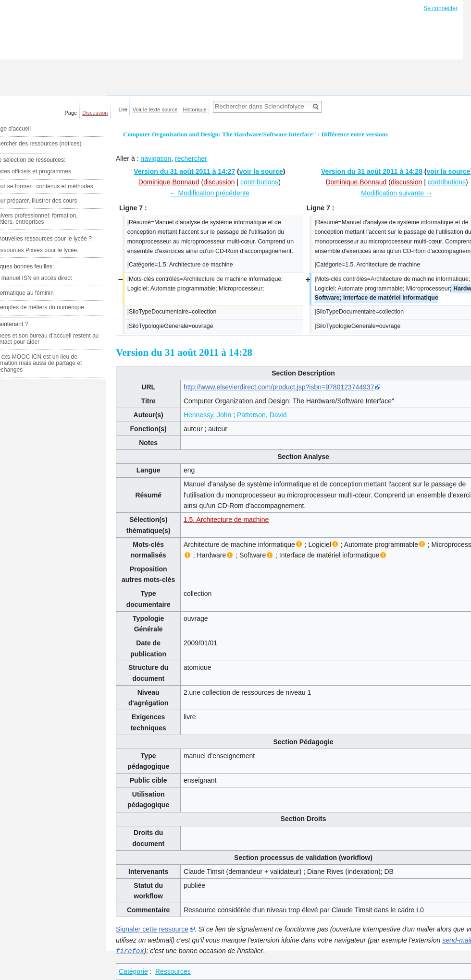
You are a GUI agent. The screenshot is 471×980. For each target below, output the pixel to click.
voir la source (261, 171)
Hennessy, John (207, 415)
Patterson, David (262, 415)
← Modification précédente (210, 193)
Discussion (95, 113)
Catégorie (133, 971)
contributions (259, 182)
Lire (123, 109)
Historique (195, 109)
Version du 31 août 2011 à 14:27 (184, 171)
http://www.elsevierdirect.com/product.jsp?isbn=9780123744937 (279, 387)
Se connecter (440, 8)
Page (71, 113)
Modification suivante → (397, 193)
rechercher (191, 158)
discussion (219, 182)
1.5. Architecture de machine (226, 520)
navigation (156, 158)
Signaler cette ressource (152, 929)
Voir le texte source (155, 109)
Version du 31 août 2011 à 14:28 (372, 171)
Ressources (173, 971)
